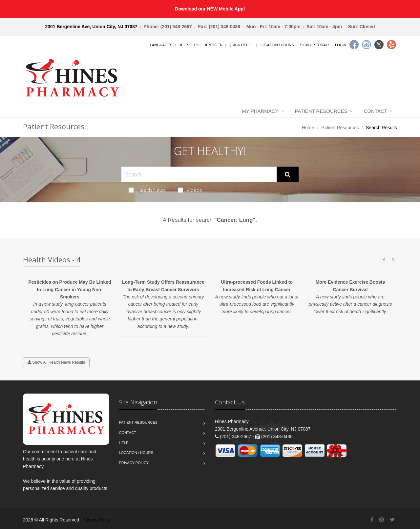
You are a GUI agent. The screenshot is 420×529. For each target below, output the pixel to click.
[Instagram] (367, 45)
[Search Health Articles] (199, 174)
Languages (161, 45)
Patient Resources (321, 111)
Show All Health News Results (56, 362)
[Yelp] (391, 45)
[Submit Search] (288, 174)
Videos (190, 190)
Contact (376, 111)
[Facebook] (354, 45)
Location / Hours (277, 45)
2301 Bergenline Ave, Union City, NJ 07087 (91, 27)
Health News (147, 190)
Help (183, 45)
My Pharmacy (260, 111)
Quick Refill (241, 45)
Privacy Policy (134, 463)
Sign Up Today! (314, 45)
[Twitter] (379, 45)
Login (341, 45)
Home (308, 128)
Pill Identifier (208, 45)
